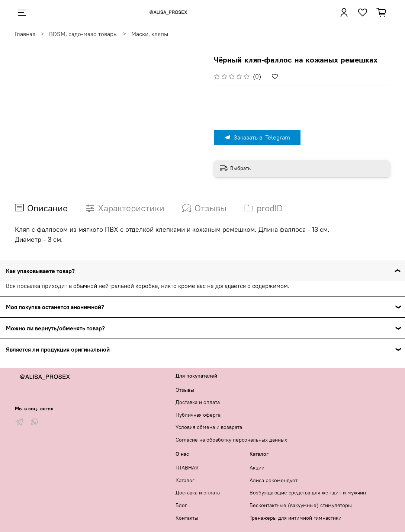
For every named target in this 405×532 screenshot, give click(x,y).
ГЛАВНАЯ (187, 468)
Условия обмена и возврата (209, 427)
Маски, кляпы (150, 34)
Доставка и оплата (198, 402)
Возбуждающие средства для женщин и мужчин (308, 493)
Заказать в (257, 137)
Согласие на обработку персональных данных (231, 440)
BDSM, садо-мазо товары (83, 34)
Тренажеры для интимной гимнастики (295, 518)
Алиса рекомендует (274, 480)
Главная (25, 34)
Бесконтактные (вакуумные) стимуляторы (301, 505)
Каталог (185, 480)
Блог (181, 505)
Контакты (187, 518)
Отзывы (185, 390)
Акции (257, 468)
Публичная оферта (198, 415)
